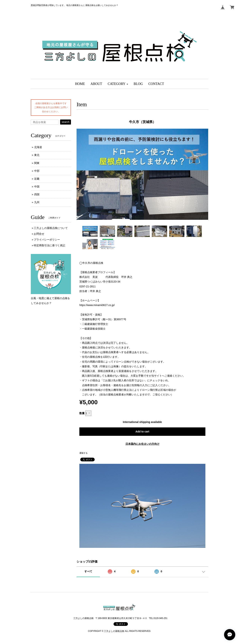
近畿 (37, 179)
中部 (37, 171)
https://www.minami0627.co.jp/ (97, 305)
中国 (37, 187)
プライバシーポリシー (47, 240)
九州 (37, 202)
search (66, 122)
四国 (37, 194)
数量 (82, 413)
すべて (88, 571)
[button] (118, 84)
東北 (37, 155)
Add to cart (142, 432)
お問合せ (39, 234)
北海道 (38, 147)
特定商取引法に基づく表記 (49, 245)
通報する (83, 453)
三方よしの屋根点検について (51, 228)
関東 (37, 163)
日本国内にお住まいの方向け (142, 444)
